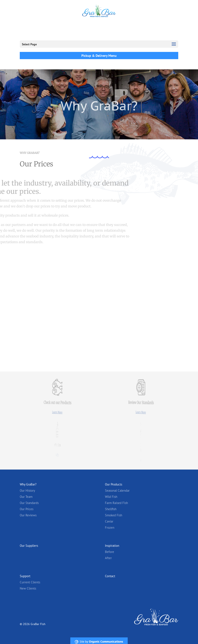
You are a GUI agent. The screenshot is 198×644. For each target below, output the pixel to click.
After (108, 558)
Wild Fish (111, 497)
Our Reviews (28, 515)
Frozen (110, 528)
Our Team (26, 497)
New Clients (28, 588)
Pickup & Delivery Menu (99, 56)
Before (110, 552)
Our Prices (27, 509)
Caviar (109, 521)
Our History (27, 490)
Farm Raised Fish (116, 503)
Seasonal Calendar (117, 490)
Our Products (114, 484)
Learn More (57, 412)
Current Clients (30, 582)
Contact (110, 576)
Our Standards (29, 503)
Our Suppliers (29, 546)
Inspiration (112, 546)
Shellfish (111, 509)
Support (25, 576)
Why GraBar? (28, 484)
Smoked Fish (114, 515)
